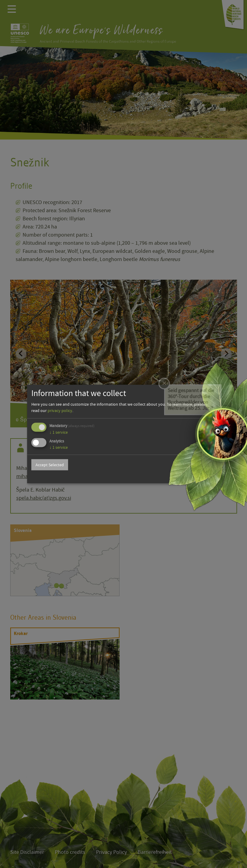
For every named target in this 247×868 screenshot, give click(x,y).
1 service (59, 432)
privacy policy (60, 410)
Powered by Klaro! (201, 476)
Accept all (201, 465)
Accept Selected (50, 465)
